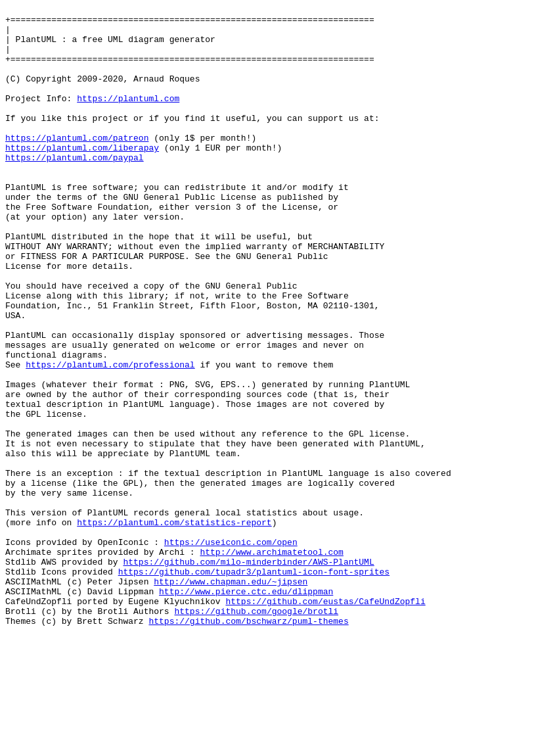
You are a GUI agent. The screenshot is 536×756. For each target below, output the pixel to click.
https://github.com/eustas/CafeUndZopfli (325, 721)
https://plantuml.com (128, 118)
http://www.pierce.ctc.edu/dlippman (246, 709)
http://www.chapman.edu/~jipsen (231, 697)
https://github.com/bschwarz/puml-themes (248, 745)
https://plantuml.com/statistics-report (174, 626)
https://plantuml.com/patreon (77, 165)
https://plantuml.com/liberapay (82, 177)
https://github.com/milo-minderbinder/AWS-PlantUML (248, 674)
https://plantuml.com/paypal (75, 189)
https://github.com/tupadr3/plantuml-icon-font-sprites (254, 686)
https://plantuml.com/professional (110, 437)
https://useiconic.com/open (231, 650)
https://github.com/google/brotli (256, 733)
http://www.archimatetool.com (271, 662)
